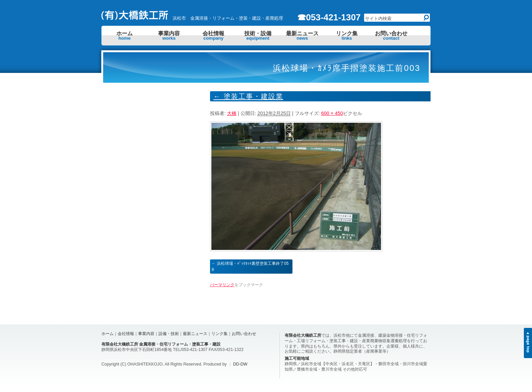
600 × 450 (332, 113)
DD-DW (240, 364)
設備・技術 (169, 334)
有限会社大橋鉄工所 (303, 335)
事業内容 (169, 36)
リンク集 (347, 36)
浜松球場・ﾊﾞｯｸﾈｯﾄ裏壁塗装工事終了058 (250, 267)
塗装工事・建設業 (248, 96)
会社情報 (213, 36)
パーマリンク (222, 285)
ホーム (125, 36)
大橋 (232, 113)
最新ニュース (302, 36)
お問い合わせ (391, 36)
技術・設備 (258, 36)
